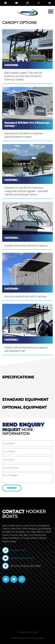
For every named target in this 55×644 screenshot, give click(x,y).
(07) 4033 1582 (18, 550)
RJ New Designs (37, 638)
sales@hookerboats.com (22, 558)
